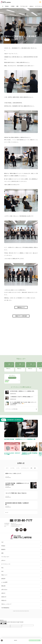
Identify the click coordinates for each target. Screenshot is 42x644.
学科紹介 (3, 546)
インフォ (18, 468)
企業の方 (3, 593)
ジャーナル (7, 40)
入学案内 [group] (13, 6)
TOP (2, 542)
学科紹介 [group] (7, 6)
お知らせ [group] (31, 6)
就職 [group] (17, 6)
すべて (7, 468)
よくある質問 (4, 582)
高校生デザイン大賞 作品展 (21, 316)
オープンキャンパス (25, 468)
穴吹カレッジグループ (6, 604)
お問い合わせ (4, 590)
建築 (35, 468)
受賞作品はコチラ (21, 307)
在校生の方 (4, 597)
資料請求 (3, 579)
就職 (31, 468)
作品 (2, 568)
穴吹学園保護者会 (5, 608)
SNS (2, 571)
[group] (3, 6)
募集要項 (3, 549)
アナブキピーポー (5, 557)
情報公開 (3, 586)
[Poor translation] (5, 624)
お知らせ (3, 560)
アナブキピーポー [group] (24, 6)
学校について (4, 575)
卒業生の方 (4, 600)
